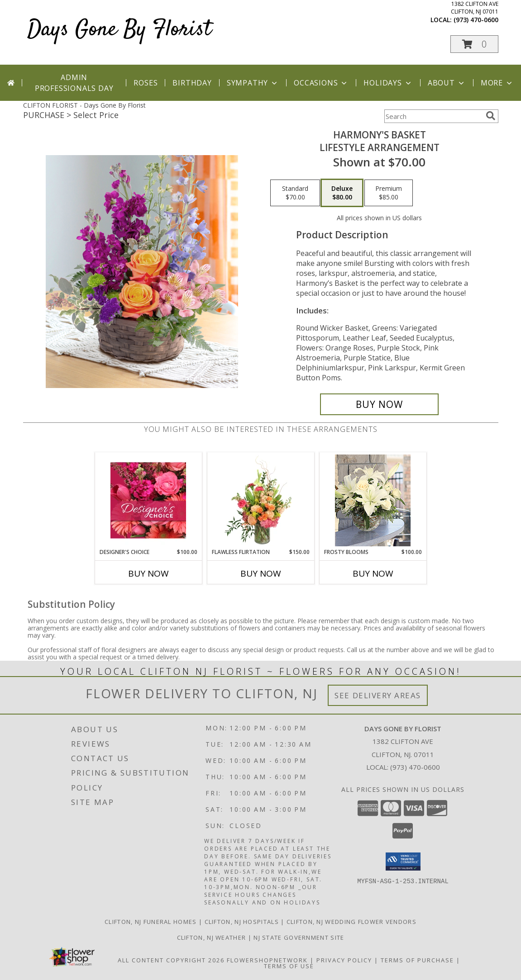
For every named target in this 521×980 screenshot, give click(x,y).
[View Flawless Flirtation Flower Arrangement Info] (260, 500)
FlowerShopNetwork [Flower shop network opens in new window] (267, 960)
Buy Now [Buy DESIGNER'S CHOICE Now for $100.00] (148, 573)
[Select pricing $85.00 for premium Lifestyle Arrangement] (389, 193)
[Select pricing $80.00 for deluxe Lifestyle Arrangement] (342, 193)
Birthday (192, 83)
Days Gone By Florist (119, 30)
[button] (474, 44)
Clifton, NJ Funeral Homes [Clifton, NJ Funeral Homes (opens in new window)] (151, 922)
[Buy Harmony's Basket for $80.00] (380, 404)
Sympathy (253, 83)
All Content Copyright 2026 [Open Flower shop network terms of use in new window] (171, 960)
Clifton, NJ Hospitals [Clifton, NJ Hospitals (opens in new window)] (242, 922)
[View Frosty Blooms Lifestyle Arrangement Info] (373, 500)
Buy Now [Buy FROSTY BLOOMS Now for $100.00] (373, 573)
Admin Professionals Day (74, 83)
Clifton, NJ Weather (212, 937)
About (447, 83)
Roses (146, 83)
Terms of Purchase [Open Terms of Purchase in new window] (417, 960)
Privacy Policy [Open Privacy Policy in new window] (344, 960)
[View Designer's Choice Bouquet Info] (148, 500)
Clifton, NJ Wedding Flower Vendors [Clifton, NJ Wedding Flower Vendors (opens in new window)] (351, 922)
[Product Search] (433, 116)
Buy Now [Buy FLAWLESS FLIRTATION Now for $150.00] (261, 573)
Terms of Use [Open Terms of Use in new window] (289, 966)
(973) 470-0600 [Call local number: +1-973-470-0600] (476, 20)
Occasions (321, 83)
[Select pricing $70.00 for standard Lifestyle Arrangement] (295, 193)
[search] (491, 116)
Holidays (388, 83)
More (497, 83)
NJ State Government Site (299, 937)
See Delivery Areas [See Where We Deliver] (378, 695)
